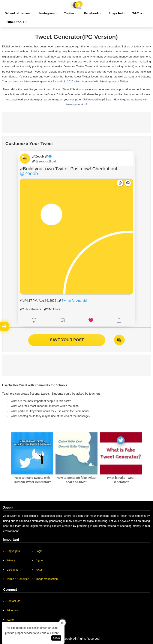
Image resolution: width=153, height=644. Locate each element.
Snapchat (116, 13)
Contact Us (13, 601)
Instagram (47, 13)
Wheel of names (18, 13)
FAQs (39, 570)
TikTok (137, 13)
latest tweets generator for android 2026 (49, 81)
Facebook (91, 13)
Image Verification (47, 579)
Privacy (11, 560)
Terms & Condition (18, 579)
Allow (56, 638)
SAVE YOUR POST (67, 340)
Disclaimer (13, 570)
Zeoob (67, 639)
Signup (40, 560)
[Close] (62, 623)
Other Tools (15, 22)
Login (39, 551)
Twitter (69, 13)
